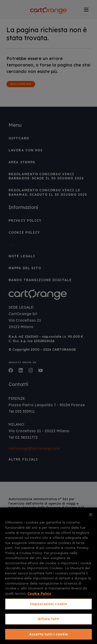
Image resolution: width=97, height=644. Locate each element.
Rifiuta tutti (49, 619)
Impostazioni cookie (48, 604)
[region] (48, 576)
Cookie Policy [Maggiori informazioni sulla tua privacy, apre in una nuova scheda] (39, 593)
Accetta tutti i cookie (48, 634)
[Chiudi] (91, 515)
